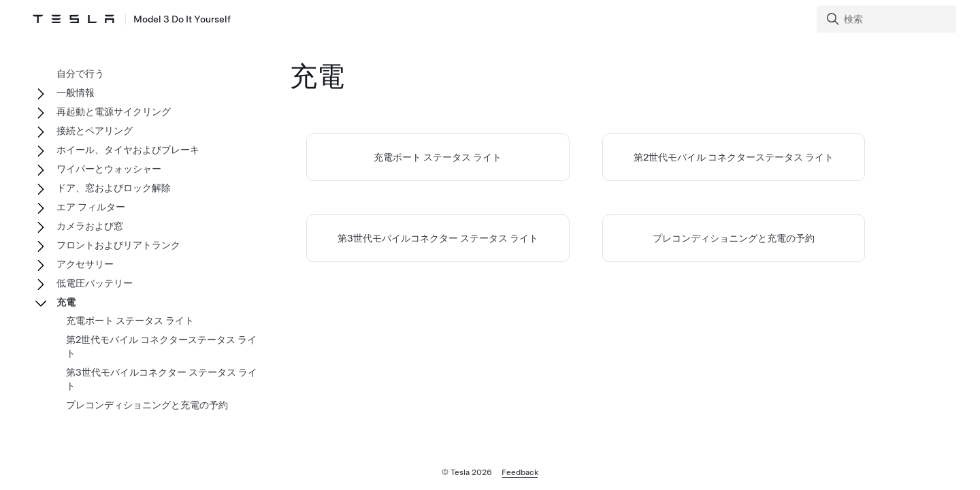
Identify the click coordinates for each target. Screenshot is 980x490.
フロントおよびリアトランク (118, 245)
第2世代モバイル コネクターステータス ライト (734, 157)
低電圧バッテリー (95, 283)
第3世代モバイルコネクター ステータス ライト (438, 238)
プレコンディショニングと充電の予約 (734, 238)
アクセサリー (85, 264)
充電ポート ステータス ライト (438, 157)
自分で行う (80, 73)
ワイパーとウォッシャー (109, 169)
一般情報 (76, 93)
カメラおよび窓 (90, 226)
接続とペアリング (95, 131)
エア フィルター (91, 207)
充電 (66, 302)
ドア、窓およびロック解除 (114, 188)
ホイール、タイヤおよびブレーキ (128, 150)
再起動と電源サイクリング (114, 112)
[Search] (888, 19)
